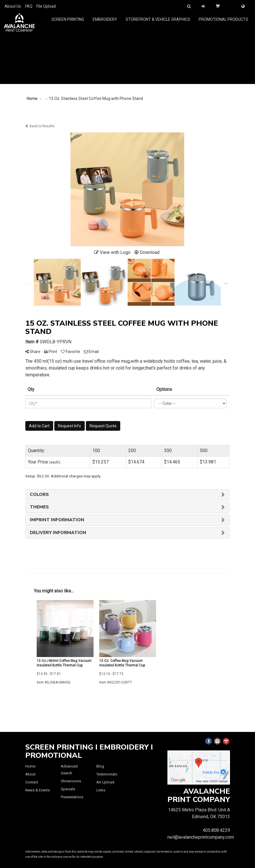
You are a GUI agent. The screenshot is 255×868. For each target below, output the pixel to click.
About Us (13, 6)
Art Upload (105, 782)
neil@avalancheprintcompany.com (201, 837)
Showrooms (71, 781)
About (30, 774)
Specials (68, 789)
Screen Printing (68, 23)
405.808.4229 (216, 830)
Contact (32, 782)
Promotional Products (223, 23)
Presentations (72, 797)
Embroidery (105, 23)
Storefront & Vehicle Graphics (158, 23)
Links (101, 790)
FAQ (29, 6)
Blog (100, 766)
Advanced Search (69, 770)
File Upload (46, 6)
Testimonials (107, 774)
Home (30, 766)
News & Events (38, 790)
